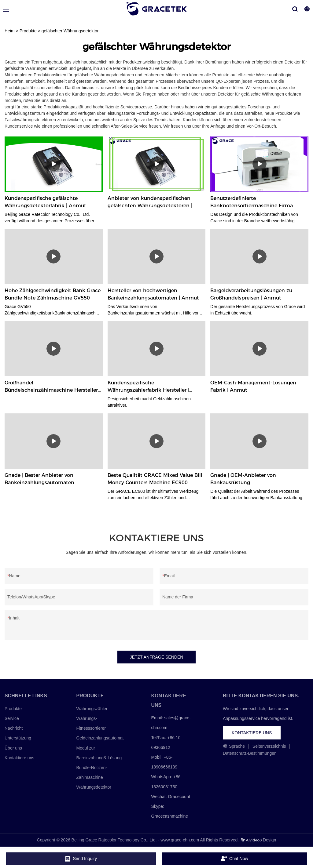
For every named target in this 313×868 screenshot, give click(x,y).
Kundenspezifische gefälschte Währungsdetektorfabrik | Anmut (45, 202)
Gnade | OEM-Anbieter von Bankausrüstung (243, 479)
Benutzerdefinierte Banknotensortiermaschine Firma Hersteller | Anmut (252, 202)
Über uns (13, 748)
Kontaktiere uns (19, 758)
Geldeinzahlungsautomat (100, 738)
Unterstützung (18, 738)
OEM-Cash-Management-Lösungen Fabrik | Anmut (253, 386)
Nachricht (14, 728)
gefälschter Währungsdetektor (70, 31)
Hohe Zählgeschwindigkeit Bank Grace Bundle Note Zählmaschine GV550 (53, 294)
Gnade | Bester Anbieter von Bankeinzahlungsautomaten (39, 479)
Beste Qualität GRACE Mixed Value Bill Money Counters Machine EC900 (155, 479)
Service (12, 718)
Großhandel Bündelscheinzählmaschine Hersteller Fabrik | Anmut (51, 387)
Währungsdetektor (94, 787)
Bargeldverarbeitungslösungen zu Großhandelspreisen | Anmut (251, 294)
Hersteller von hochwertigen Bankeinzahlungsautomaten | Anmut (153, 294)
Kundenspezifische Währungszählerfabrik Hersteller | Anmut (148, 387)
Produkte (28, 31)
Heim (10, 31)
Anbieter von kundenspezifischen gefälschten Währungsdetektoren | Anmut (150, 202)
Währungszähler (92, 709)
